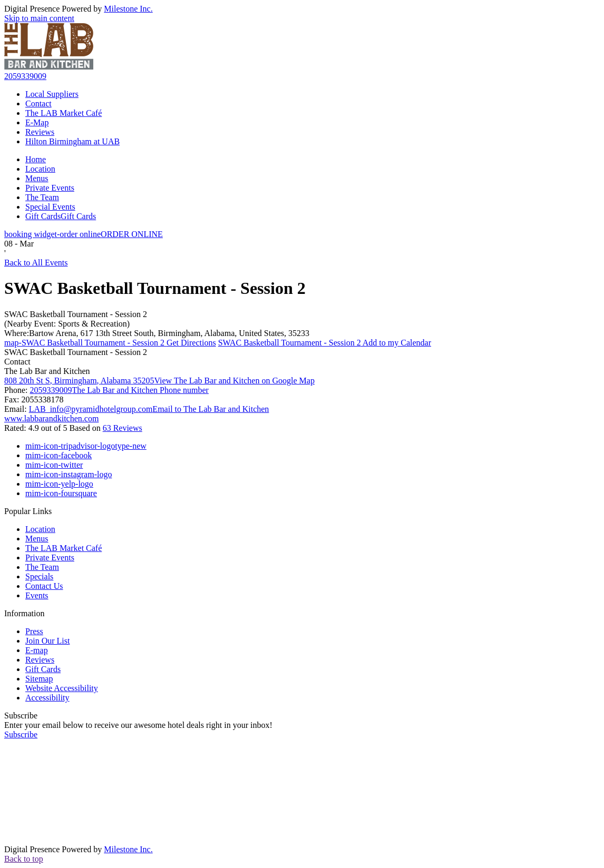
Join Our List (47, 641)
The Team (42, 197)
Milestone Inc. (128, 9)
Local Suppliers (52, 94)
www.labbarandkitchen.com (51, 418)
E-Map (37, 122)
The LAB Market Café (64, 113)
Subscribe (21, 716)
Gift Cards (61, 216)
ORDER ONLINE (84, 234)
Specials (39, 576)
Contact (38, 103)
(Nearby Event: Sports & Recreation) (67, 324)
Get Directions (110, 343)
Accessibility (47, 698)
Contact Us (44, 586)
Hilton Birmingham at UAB (72, 141)
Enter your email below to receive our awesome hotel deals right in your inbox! (138, 725)
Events (37, 595)
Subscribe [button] (21, 734)
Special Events (50, 207)
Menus (37, 178)
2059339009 (25, 76)
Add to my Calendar (325, 343)
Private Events (50, 188)
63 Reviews (123, 428)
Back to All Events (36, 263)
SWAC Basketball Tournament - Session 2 (76, 314)
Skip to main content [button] (39, 18)
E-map (37, 650)
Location (40, 169)
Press (34, 631)
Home (36, 159)
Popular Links (28, 511)
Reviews (40, 132)
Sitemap (39, 679)
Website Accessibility (62, 688)
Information (24, 613)
